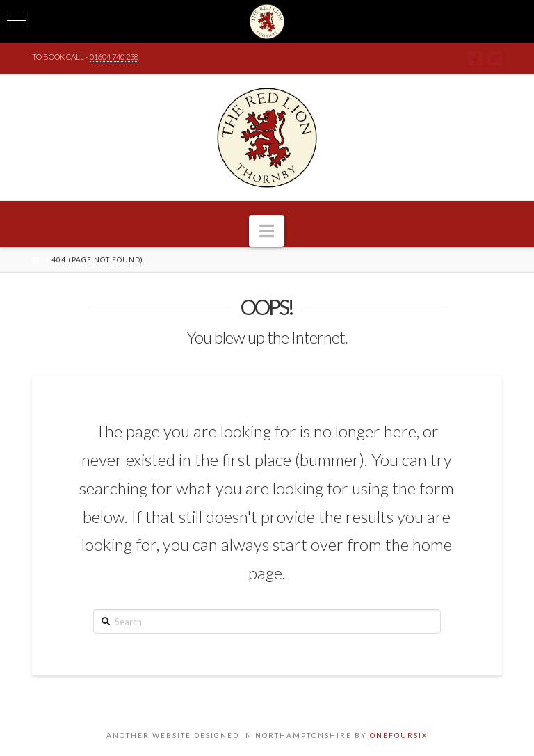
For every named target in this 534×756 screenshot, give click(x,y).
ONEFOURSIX (399, 735)
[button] (267, 231)
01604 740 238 (114, 57)
